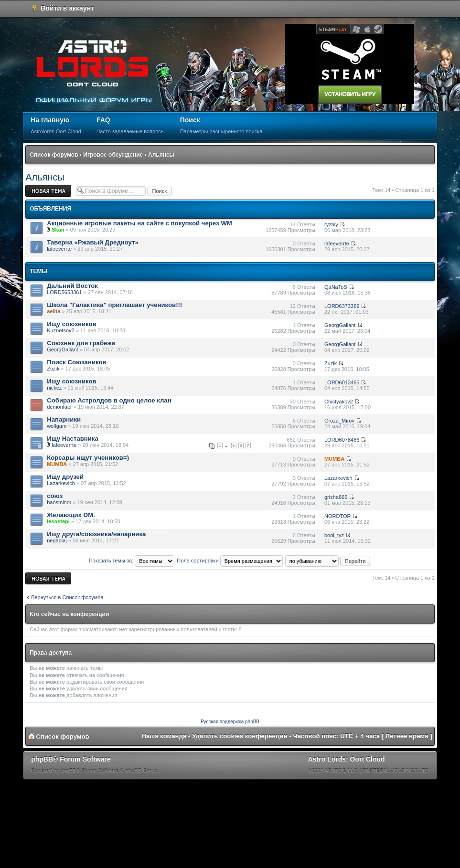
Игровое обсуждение (113, 155)
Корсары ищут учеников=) (88, 458)
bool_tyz (334, 535)
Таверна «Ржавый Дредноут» (93, 242)
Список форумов (54, 155)
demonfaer (59, 407)
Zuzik (53, 369)
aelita (53, 311)
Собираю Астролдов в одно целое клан (109, 400)
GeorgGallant (340, 325)
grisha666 (336, 497)
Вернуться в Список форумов (67, 597)
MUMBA (57, 464)
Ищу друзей (65, 477)
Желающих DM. (71, 515)
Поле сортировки (230, 561)
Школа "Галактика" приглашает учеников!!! (114, 305)
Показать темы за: (132, 561)
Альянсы (161, 155)
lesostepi (58, 521)
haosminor (59, 502)
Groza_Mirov (339, 421)
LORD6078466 (342, 440)
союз (55, 496)
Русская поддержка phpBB (230, 722)
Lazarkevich (61, 483)
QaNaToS (336, 287)
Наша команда (164, 736)
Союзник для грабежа (81, 343)
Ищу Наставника (73, 439)
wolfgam (57, 426)
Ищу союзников (71, 324)
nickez (54, 388)
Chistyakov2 (339, 402)
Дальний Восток (72, 286)
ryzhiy (331, 224)
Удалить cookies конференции (240, 736)
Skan (58, 230)
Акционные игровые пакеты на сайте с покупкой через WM (139, 223)
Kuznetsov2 (60, 330)
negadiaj (57, 540)
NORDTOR (337, 516)
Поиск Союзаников (76, 362)
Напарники (64, 419)
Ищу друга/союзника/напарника (96, 534)
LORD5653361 (64, 292)
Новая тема (48, 191)
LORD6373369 (342, 306)
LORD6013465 (342, 382)
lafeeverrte (59, 249)
